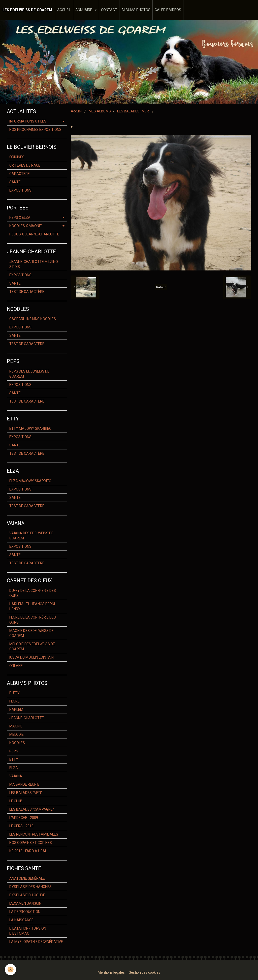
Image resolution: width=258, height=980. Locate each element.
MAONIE (16, 726)
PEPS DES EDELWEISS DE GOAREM (29, 374)
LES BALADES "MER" (134, 111)
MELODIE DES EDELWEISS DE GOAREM (32, 647)
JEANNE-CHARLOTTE (27, 718)
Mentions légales (111, 972)
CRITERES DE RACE (25, 165)
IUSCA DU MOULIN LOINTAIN (31, 657)
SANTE (15, 182)
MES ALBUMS (100, 111)
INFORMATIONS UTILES (28, 121)
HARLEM (16, 710)
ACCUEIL (64, 10)
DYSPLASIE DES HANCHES (30, 887)
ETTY (14, 759)
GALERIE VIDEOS (168, 10)
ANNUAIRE (84, 10)
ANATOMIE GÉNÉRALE (27, 878)
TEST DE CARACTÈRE (27, 292)
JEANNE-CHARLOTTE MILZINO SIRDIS (34, 264)
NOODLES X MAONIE (26, 226)
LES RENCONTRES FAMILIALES (34, 834)
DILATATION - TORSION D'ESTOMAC (28, 931)
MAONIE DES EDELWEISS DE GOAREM (31, 633)
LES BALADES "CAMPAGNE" (32, 809)
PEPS (14, 751)
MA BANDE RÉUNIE (24, 784)
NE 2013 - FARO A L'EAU (28, 851)
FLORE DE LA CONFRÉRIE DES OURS (33, 620)
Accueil (77, 111)
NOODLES (17, 743)
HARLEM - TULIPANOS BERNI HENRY (32, 606)
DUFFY (14, 693)
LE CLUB (16, 801)
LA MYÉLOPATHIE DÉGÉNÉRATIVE (36, 942)
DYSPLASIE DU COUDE (27, 895)
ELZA (14, 768)
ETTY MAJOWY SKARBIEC (30, 428)
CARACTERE (20, 174)
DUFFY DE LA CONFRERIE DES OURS (33, 593)
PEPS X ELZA (20, 218)
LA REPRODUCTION (25, 912)
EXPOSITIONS (20, 190)
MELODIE (17, 734)
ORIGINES (17, 157)
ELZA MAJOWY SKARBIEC (30, 481)
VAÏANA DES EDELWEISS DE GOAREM (31, 536)
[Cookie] (11, 970)
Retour (161, 287)
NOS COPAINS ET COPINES (31, 843)
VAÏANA (16, 776)
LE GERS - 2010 (21, 826)
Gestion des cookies (144, 972)
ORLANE (16, 666)
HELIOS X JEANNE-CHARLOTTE (34, 234)
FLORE (14, 701)
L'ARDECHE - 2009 (24, 818)
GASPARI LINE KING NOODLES (33, 319)
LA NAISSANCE (21, 920)
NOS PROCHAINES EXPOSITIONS (35, 130)
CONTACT (109, 10)
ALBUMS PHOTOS (136, 10)
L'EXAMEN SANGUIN (25, 903)
